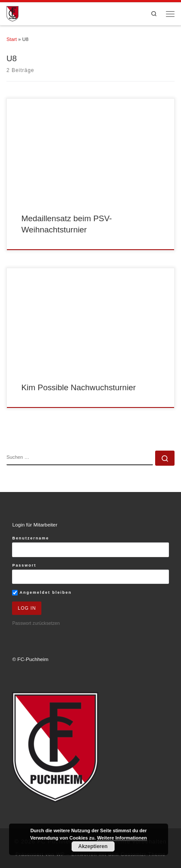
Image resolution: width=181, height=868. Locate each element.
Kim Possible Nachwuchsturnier (79, 387)
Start (12, 39)
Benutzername (31, 538)
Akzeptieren (93, 846)
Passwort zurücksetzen (36, 623)
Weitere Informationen (122, 838)
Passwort (24, 565)
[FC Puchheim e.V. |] (12, 13)
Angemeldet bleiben (42, 593)
